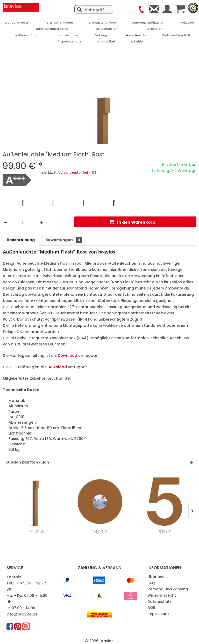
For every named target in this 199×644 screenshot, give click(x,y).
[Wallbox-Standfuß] (176, 35)
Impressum (158, 614)
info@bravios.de (22, 614)
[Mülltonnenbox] (26, 35)
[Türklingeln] (102, 35)
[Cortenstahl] (154, 29)
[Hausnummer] (68, 35)
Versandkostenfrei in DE (77, 173)
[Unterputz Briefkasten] (148, 23)
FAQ (151, 583)
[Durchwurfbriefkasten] (52, 29)
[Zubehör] (137, 42)
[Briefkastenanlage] (102, 23)
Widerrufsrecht (162, 595)
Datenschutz (159, 602)
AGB (151, 607)
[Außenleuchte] (136, 35)
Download (67, 356)
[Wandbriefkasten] (18, 23)
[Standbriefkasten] (60, 23)
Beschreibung (21, 240)
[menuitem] (94, 7)
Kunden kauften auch (27, 462)
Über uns (156, 577)
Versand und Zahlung (168, 589)
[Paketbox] (187, 23)
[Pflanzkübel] (106, 42)
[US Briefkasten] (107, 29)
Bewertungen (64, 240)
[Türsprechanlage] (69, 42)
